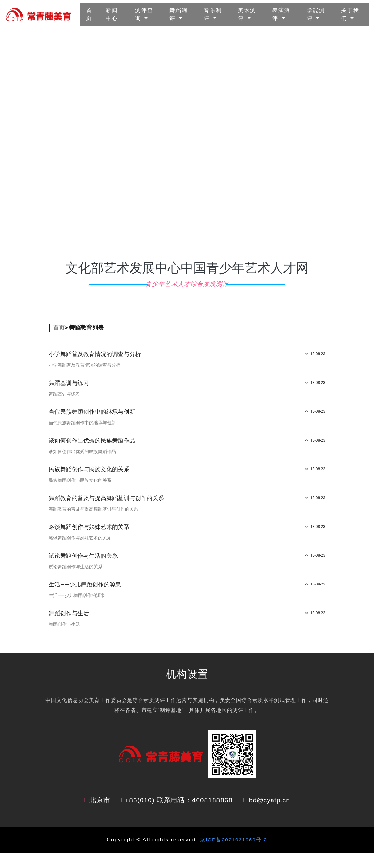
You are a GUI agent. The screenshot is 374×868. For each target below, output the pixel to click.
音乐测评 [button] (213, 14)
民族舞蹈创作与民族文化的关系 (89, 469)
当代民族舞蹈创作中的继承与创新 (92, 412)
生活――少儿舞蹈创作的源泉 (85, 584)
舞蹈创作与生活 (69, 613)
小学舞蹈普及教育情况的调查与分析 (95, 354)
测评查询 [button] (144, 14)
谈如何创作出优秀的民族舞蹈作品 (92, 440)
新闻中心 (117, 14)
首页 (93, 14)
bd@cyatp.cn (270, 800)
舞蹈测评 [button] (179, 14)
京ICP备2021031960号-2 (232, 840)
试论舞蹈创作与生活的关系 (83, 556)
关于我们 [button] (350, 14)
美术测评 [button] (247, 14)
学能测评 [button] (316, 14)
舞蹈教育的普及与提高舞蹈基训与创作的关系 (106, 498)
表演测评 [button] (281, 14)
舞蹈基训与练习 (69, 383)
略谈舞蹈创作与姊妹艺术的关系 (89, 527)
